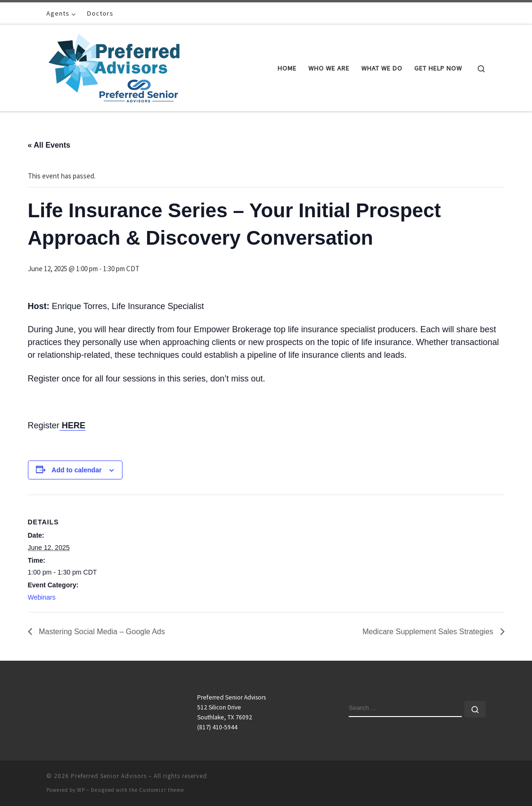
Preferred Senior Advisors (109, 776)
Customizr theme (161, 790)
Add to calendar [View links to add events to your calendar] (77, 470)
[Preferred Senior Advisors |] (114, 66)
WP (81, 790)
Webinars (42, 597)
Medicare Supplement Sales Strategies (429, 632)
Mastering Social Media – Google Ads (101, 632)
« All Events (49, 145)
